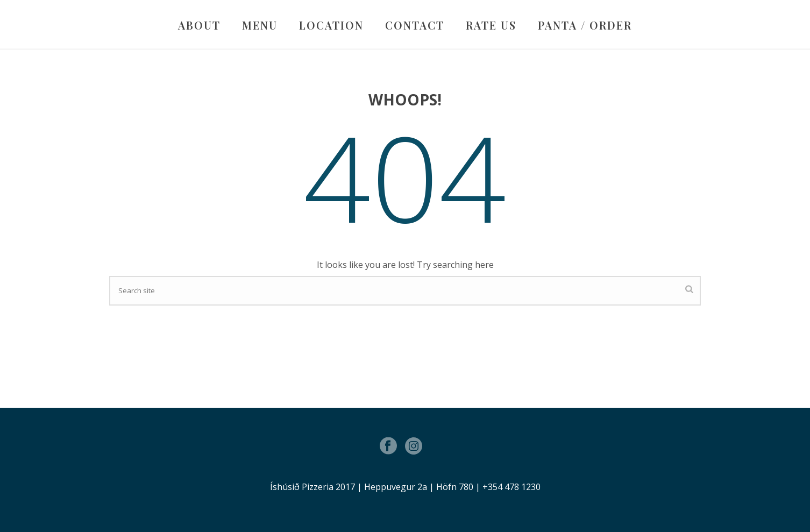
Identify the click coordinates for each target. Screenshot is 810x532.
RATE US (491, 25)
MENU (260, 25)
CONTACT (415, 25)
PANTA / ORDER (585, 25)
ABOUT (199, 25)
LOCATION (331, 25)
